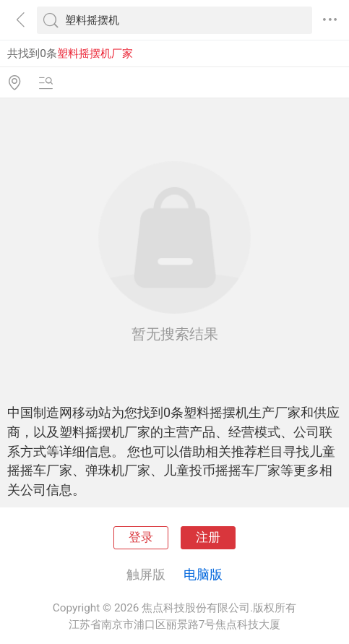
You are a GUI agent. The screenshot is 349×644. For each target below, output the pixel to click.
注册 (208, 537)
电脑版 (203, 574)
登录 (141, 537)
